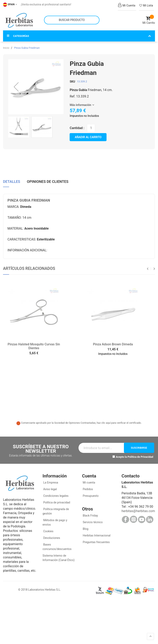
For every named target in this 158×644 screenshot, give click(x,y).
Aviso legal (50, 488)
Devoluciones (51, 537)
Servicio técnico (92, 521)
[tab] (12, 182)
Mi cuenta (89, 481)
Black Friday (90, 514)
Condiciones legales (56, 495)
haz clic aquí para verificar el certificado (119, 422)
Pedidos (88, 488)
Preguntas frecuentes (96, 541)
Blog (85, 528)
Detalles (12, 180)
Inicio (6, 47)
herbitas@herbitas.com (138, 510)
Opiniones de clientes (48, 180)
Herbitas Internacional (96, 534)
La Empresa (50, 481)
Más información (80, 104)
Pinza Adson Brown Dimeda (113, 343)
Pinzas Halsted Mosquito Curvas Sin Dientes (34, 345)
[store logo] (19, 20)
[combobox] (72, 19)
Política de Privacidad (140, 456)
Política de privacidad (56, 501)
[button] (16, 86)
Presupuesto (90, 495)
